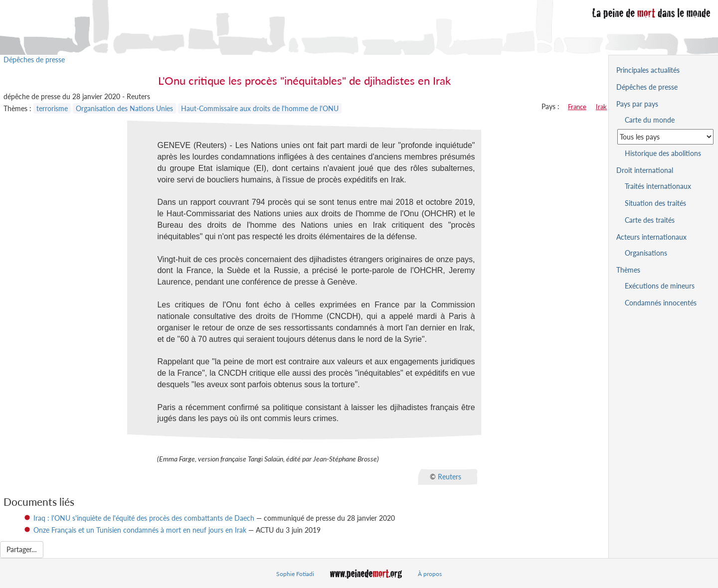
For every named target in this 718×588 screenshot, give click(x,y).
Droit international (645, 170)
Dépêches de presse (34, 60)
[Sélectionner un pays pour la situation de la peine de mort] (665, 137)
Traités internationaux (658, 186)
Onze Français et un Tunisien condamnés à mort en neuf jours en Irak (140, 530)
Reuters (449, 477)
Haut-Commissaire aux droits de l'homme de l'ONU (260, 108)
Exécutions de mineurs (660, 286)
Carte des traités (650, 220)
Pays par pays (637, 104)
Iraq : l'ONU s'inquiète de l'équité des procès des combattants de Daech (144, 518)
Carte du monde (650, 120)
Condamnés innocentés (661, 303)
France (577, 107)
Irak (601, 107)
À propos (430, 574)
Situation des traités (655, 203)
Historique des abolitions (663, 153)
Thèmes (628, 270)
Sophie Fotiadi (295, 574)
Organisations (646, 253)
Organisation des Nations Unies (124, 108)
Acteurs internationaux (651, 237)
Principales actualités (648, 70)
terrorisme (52, 108)
